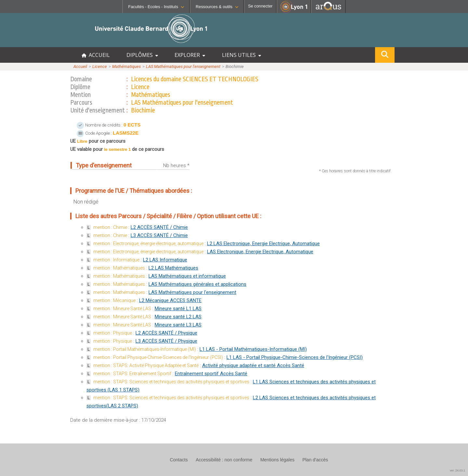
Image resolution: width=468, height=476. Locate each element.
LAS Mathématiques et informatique (187, 276)
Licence (100, 66)
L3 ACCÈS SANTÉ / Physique (166, 341)
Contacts (179, 460)
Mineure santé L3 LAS (178, 325)
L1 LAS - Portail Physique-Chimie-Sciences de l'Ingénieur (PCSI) (295, 357)
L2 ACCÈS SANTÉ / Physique (166, 333)
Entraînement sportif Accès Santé (211, 374)
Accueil (80, 66)
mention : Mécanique (114, 300)
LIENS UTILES (241, 55)
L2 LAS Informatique (165, 260)
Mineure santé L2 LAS (178, 317)
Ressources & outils (217, 7)
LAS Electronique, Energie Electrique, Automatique (260, 252)
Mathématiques (126, 66)
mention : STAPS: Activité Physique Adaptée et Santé (146, 365)
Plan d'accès (315, 460)
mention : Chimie (110, 227)
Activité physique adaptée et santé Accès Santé (253, 365)
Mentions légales (277, 460)
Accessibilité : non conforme (224, 460)
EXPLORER (190, 55)
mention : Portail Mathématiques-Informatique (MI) (145, 349)
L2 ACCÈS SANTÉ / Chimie (159, 227)
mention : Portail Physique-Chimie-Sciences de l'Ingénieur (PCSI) (158, 357)
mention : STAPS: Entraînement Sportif (132, 374)
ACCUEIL (96, 55)
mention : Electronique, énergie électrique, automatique (148, 244)
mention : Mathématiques (119, 268)
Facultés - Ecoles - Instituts (156, 7)
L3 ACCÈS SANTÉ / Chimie (159, 235)
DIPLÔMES (142, 55)
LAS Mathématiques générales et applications (197, 284)
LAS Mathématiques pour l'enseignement (183, 66)
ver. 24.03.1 (457, 470)
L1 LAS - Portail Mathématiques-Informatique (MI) (253, 349)
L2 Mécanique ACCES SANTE (170, 300)
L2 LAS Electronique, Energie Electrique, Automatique (263, 244)
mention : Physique (113, 333)
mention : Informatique (116, 260)
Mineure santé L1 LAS (178, 309)
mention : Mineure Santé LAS (122, 309)
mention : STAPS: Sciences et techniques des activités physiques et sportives (171, 382)
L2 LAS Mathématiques (173, 268)
